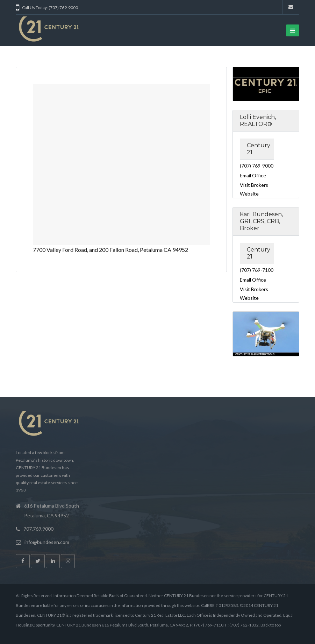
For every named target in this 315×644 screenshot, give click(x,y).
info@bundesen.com (47, 542)
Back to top (271, 625)
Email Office (253, 175)
